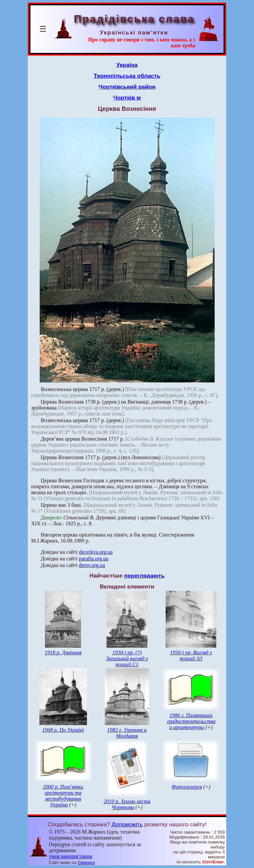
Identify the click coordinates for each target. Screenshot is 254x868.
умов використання (71, 856)
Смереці (86, 863)
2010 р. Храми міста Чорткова (127, 804)
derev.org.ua (92, 565)
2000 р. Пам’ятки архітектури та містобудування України (63, 796)
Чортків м (127, 98)
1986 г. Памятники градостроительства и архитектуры (191, 721)
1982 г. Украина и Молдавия (127, 733)
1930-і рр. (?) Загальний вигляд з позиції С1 (127, 658)
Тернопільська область (127, 76)
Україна (127, 65)
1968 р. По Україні (63, 730)
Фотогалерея (187, 787)
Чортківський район (127, 87)
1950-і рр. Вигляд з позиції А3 (191, 655)
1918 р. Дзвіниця (63, 652)
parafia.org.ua (94, 559)
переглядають (144, 576)
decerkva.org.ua (96, 552)
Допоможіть (127, 824)
